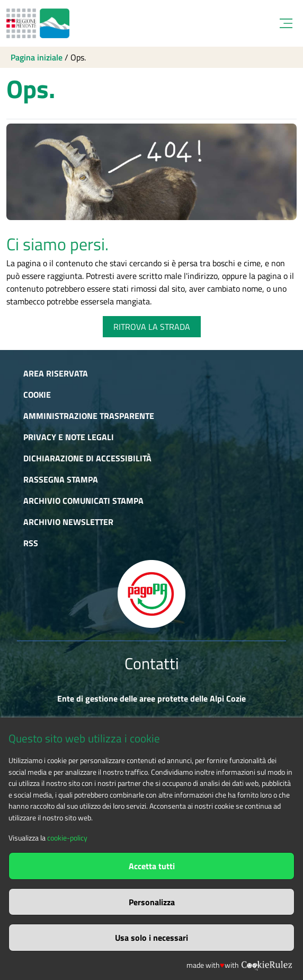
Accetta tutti (152, 866)
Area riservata (56, 373)
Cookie (37, 395)
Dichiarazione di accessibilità (87, 458)
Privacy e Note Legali (69, 437)
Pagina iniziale (37, 57)
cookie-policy (67, 838)
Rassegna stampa (61, 479)
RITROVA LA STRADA (152, 327)
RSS (31, 543)
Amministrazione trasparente (89, 416)
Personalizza (152, 902)
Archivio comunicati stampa (83, 501)
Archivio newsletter (68, 522)
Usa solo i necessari (151, 938)
